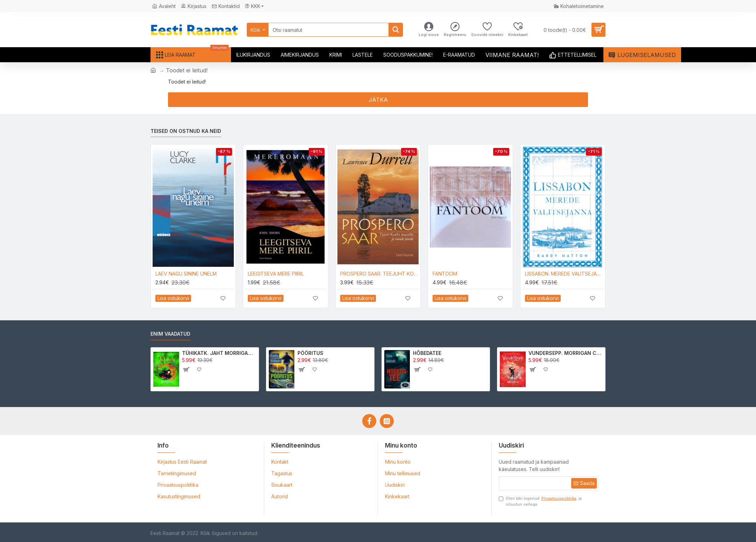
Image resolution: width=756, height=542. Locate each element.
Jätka (378, 100)
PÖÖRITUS (310, 353)
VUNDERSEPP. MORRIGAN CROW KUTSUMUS (566, 353)
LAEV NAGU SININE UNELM (186, 274)
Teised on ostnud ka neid (186, 131)
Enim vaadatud (170, 334)
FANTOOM (445, 274)
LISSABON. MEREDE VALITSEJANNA (564, 274)
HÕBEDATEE (427, 353)
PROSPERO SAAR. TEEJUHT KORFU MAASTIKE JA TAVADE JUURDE (379, 274)
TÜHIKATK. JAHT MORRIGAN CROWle (219, 353)
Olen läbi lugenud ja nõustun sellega (540, 501)
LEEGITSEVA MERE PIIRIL (276, 274)
